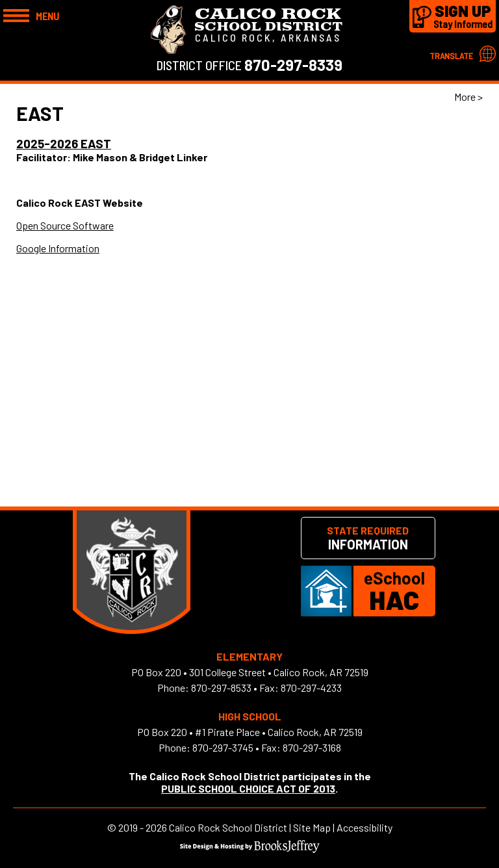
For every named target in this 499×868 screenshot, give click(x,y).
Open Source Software (65, 225)
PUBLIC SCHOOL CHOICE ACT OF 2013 (248, 788)
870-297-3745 (223, 747)
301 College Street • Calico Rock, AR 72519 (279, 672)
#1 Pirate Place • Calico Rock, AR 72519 (279, 732)
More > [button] (468, 97)
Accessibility (365, 827)
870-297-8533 (221, 688)
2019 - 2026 (143, 827)
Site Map (312, 827)
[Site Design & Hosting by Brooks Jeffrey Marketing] (250, 849)
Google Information (58, 248)
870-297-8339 (293, 65)
